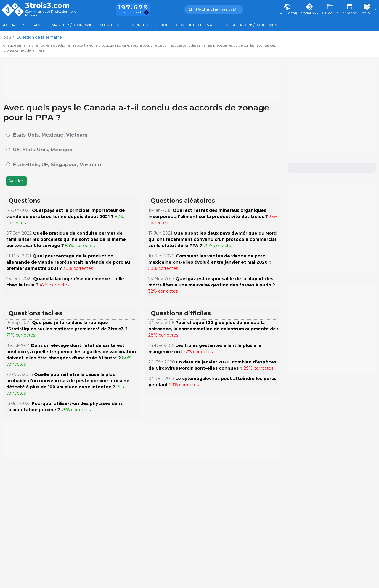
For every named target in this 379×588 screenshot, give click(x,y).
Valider (16, 181)
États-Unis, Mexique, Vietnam (50, 135)
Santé (39, 25)
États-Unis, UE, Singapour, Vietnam (57, 165)
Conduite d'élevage (197, 25)
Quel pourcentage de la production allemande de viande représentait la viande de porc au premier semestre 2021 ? (68, 262)
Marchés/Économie (72, 25)
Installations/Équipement (252, 25)
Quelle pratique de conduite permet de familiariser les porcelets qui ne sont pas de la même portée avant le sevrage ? (66, 239)
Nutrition (109, 25)
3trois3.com (47, 6)
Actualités (14, 25)
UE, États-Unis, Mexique (43, 150)
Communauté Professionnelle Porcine (51, 13)
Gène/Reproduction (148, 25)
